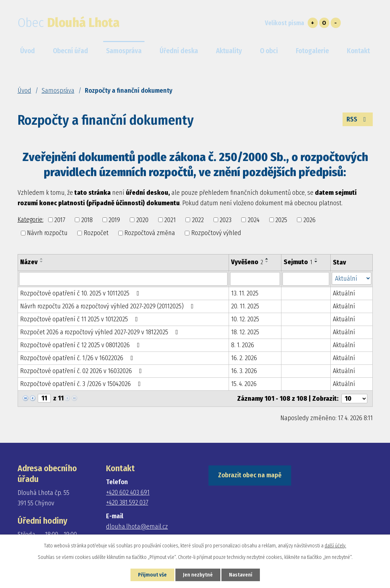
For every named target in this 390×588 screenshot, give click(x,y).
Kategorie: (31, 220)
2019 (114, 220)
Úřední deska (179, 51)
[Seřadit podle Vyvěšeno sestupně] (267, 262)
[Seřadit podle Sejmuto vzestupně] (316, 259)
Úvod (24, 91)
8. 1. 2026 (243, 345)
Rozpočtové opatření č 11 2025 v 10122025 (81, 319)
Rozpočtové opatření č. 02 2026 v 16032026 (82, 371)
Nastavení (241, 575)
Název (29, 262)
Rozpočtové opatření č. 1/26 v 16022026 (78, 358)
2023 (226, 220)
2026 (309, 220)
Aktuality (229, 51)
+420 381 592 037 (127, 502)
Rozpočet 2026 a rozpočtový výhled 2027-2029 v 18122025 (101, 332)
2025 (281, 220)
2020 (142, 220)
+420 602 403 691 (128, 492)
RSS (358, 119)
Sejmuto (298, 262)
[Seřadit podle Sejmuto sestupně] (316, 262)
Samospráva (58, 91)
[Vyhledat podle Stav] (352, 278)
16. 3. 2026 (244, 371)
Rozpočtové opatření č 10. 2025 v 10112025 (81, 293)
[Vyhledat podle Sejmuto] (306, 279)
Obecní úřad (70, 51)
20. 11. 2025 (245, 306)
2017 (60, 220)
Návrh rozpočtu (47, 233)
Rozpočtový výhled (216, 233)
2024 (254, 220)
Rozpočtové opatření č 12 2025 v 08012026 (81, 345)
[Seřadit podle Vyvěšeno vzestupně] (267, 259)
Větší (313, 23)
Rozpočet (96, 233)
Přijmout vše (152, 575)
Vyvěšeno (247, 262)
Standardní (324, 23)
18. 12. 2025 (245, 332)
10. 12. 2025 (245, 319)
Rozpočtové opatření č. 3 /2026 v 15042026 (82, 384)
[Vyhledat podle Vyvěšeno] (255, 279)
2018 (87, 220)
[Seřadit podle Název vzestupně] (42, 259)
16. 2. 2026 (244, 358)
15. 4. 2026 (244, 384)
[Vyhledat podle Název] (123, 279)
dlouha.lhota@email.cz (137, 527)
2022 (198, 220)
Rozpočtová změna (150, 233)
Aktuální (344, 293)
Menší (336, 23)
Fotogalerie (312, 51)
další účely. (335, 546)
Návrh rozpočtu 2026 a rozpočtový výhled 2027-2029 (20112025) (108, 306)
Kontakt (358, 51)
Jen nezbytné (198, 575)
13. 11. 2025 (245, 293)
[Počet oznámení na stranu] (354, 399)
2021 (170, 220)
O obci (269, 51)
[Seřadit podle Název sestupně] (42, 262)
